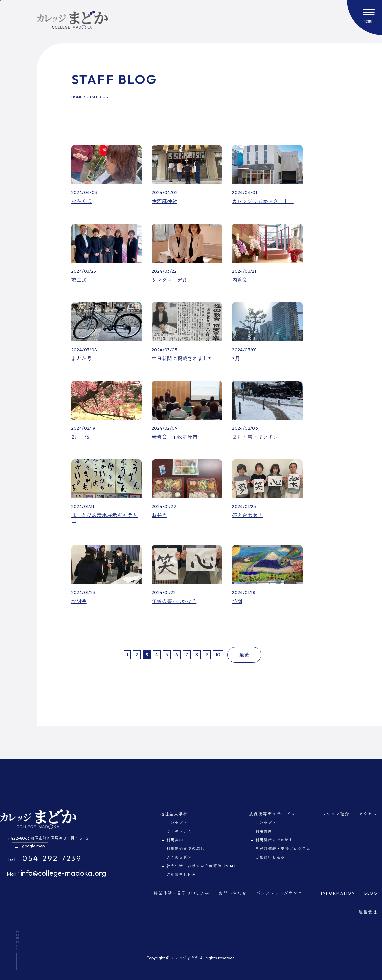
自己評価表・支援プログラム (283, 849)
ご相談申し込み (181, 875)
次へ (226, 655)
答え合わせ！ (247, 515)
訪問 (237, 601)
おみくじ (82, 201)
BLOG (371, 893)
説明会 (79, 601)
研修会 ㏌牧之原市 (175, 437)
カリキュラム (179, 831)
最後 (244, 655)
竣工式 (79, 280)
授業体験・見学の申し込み (182, 893)
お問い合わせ (233, 893)
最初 (118, 655)
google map (33, 846)
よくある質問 (179, 857)
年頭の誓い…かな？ (174, 601)
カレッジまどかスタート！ (263, 201)
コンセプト (177, 823)
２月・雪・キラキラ (255, 437)
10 (218, 655)
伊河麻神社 (164, 201)
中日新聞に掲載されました (182, 358)
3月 (236, 358)
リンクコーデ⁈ (169, 280)
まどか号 (82, 358)
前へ (121, 655)
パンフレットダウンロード (284, 893)
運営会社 (368, 912)
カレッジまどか (185, 958)
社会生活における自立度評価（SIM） (202, 866)
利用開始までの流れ (185, 849)
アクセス (368, 814)
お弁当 (159, 515)
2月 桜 (81, 437)
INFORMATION (338, 893)
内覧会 (240, 280)
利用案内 (175, 840)
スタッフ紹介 (336, 814)
